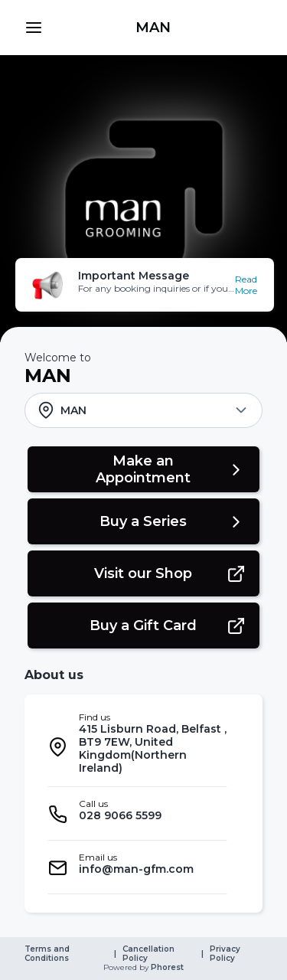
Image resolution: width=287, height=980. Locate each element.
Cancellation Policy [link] (150, 954)
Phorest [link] (166, 968)
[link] (153, 28)
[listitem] (137, 747)
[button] (34, 28)
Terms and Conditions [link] (48, 954)
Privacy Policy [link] (226, 954)
